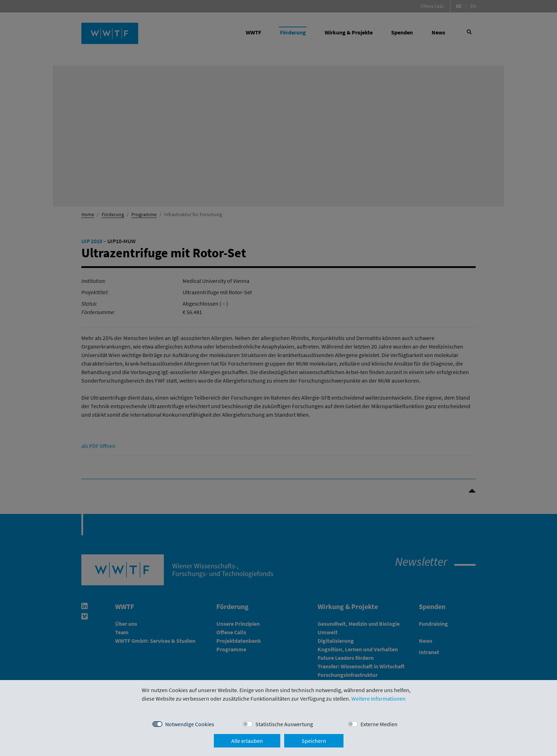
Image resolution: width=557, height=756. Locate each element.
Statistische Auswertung (284, 724)
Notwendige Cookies (190, 724)
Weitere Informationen (378, 699)
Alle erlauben (247, 741)
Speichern (314, 741)
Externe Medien (379, 724)
